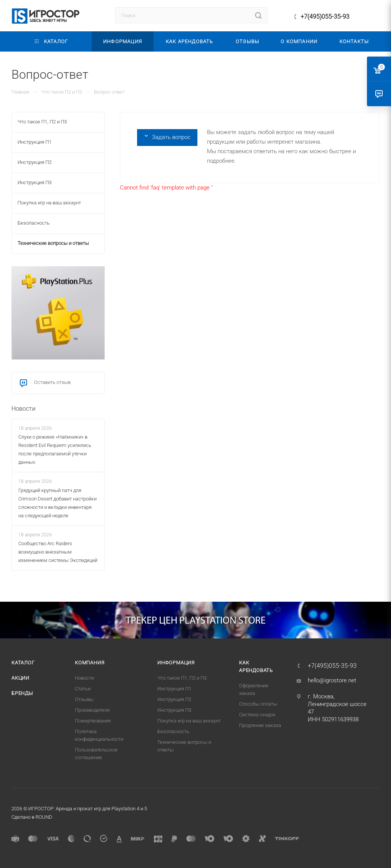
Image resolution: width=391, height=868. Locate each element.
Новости (23, 409)
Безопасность (173, 731)
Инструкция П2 (174, 699)
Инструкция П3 (174, 710)
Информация (176, 663)
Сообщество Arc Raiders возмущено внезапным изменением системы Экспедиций (58, 552)
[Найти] (258, 15)
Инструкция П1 (174, 689)
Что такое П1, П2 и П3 (182, 678)
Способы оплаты (258, 704)
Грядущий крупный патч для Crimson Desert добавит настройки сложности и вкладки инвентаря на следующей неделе (57, 503)
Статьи (83, 689)
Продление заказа (260, 725)
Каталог (23, 663)
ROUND (44, 817)
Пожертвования (93, 721)
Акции (20, 678)
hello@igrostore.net (332, 680)
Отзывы (84, 699)
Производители (92, 710)
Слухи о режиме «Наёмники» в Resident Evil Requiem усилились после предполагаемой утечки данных (55, 449)
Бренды (22, 693)
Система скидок (257, 715)
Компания (90, 663)
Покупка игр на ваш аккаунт (189, 721)
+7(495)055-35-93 (325, 17)
